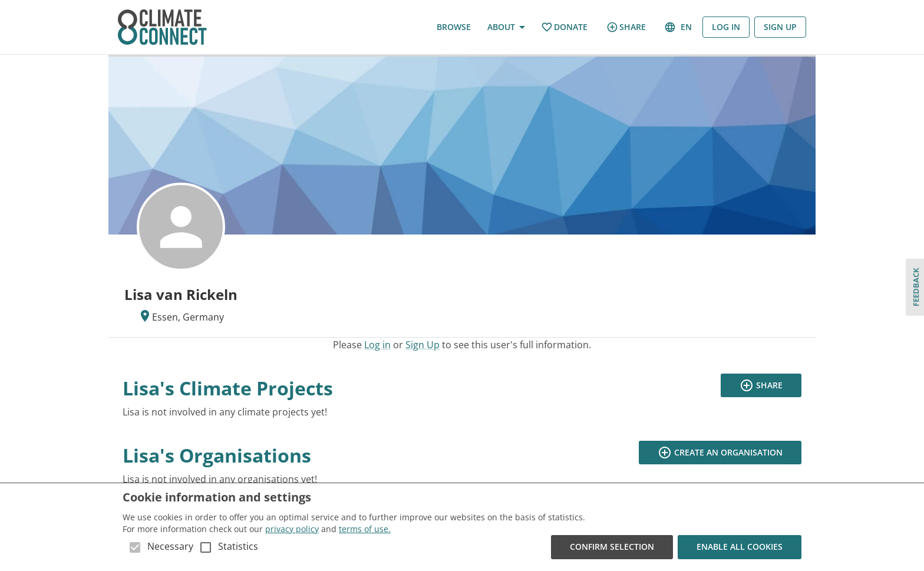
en (679, 27)
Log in (726, 27)
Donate (564, 27)
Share (626, 27)
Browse (454, 27)
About (506, 27)
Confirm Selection (612, 547)
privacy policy (292, 529)
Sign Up (780, 27)
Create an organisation (720, 453)
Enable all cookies (740, 547)
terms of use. (365, 529)
